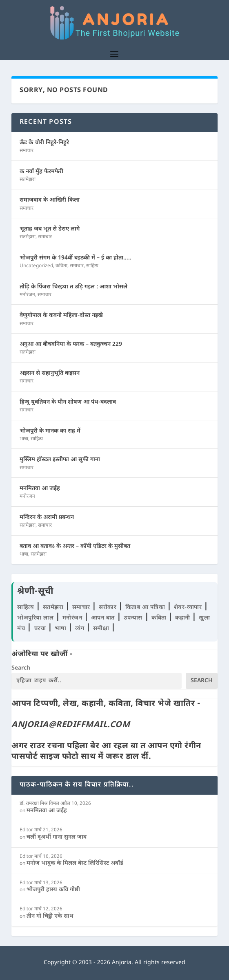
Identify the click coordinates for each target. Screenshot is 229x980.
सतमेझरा (28, 180)
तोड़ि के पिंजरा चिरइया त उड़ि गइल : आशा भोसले (73, 287)
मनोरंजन (27, 295)
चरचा (41, 629)
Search (21, 668)
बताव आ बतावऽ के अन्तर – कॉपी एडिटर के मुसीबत (75, 546)
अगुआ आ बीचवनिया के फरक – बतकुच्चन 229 (71, 344)
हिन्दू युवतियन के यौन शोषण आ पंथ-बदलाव (68, 402)
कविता (61, 266)
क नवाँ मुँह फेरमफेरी (41, 172)
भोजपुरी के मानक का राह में (50, 431)
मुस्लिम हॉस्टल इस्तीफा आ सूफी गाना (60, 460)
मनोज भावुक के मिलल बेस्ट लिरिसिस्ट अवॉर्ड (75, 863)
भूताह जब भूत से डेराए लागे (50, 229)
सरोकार (109, 608)
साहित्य (92, 266)
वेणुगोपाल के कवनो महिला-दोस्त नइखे (61, 315)
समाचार (27, 151)
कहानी (183, 618)
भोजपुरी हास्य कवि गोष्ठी (53, 890)
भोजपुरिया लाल (36, 618)
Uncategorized (36, 266)
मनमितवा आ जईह (40, 489)
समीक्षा (102, 629)
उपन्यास (133, 618)
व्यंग (81, 629)
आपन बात (103, 618)
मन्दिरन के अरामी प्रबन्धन (47, 517)
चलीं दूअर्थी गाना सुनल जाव (57, 837)
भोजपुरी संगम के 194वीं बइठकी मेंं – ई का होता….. (76, 258)
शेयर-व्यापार (189, 608)
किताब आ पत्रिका (146, 608)
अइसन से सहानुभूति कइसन (50, 373)
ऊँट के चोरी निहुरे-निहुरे (44, 143)
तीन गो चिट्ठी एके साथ (50, 916)
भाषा (24, 439)
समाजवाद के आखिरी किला (50, 200)
